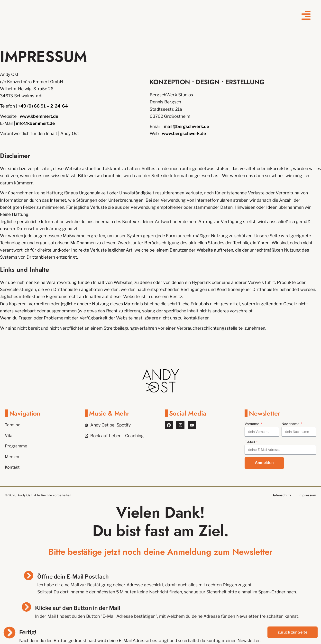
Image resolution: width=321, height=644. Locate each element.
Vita (9, 436)
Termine (13, 425)
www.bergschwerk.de (184, 133)
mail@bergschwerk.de (186, 126)
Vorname (252, 424)
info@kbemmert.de (36, 123)
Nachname (291, 424)
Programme (17, 446)
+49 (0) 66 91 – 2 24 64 (43, 106)
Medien (12, 457)
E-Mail (250, 442)
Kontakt (13, 467)
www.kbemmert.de (39, 116)
